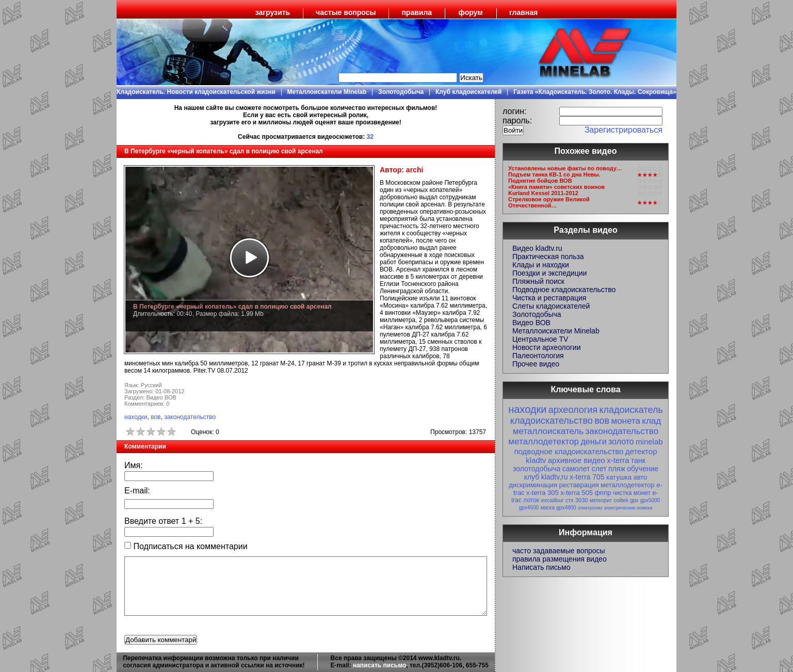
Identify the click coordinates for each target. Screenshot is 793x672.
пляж (617, 469)
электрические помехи (628, 508)
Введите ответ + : (163, 521)
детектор (641, 451)
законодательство (190, 417)
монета (625, 421)
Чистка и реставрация (549, 298)
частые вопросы (346, 12)
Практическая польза (548, 257)
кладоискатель (631, 410)
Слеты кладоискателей (551, 306)
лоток (531, 500)
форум (471, 12)
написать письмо (379, 665)
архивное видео (577, 460)
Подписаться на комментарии (186, 546)
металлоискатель (548, 431)
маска (547, 508)
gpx (634, 500)
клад (651, 421)
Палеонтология (538, 356)
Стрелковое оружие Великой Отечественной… (549, 202)
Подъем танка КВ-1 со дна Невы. (554, 174)
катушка (619, 477)
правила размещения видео (560, 559)
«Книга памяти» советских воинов (556, 187)
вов (156, 417)
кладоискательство (552, 421)
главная (523, 12)
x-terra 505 (577, 493)
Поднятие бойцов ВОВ (540, 181)
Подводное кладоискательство (564, 290)
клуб (532, 477)
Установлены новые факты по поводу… (565, 168)
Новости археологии (546, 347)
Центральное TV (540, 339)
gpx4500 (529, 508)
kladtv (536, 460)
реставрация (579, 485)
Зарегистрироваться (624, 130)
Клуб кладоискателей (468, 92)
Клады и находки (541, 265)
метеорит (601, 500)
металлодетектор (544, 442)
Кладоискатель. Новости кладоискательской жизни (196, 92)
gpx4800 (566, 508)
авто (640, 477)
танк (638, 460)
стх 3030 (577, 500)
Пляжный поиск (538, 281)
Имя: (134, 465)
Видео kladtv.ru (537, 248)
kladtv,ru (555, 477)
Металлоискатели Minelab (327, 92)
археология (573, 410)
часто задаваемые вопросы (559, 551)
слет (599, 469)
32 (370, 137)
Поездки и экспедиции (549, 273)
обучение (643, 469)
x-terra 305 (543, 493)
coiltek (621, 500)
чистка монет (632, 493)
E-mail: (137, 491)
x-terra (618, 460)
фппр (603, 493)
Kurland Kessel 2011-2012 (543, 193)
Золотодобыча (401, 92)
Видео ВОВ (531, 323)
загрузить (273, 12)
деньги (593, 442)
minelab (649, 442)
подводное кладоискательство (569, 451)
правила (417, 12)
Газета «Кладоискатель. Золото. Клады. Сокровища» (595, 92)
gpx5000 (650, 500)
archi (415, 170)
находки (136, 417)
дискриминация (533, 485)
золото (621, 442)
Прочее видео (536, 364)
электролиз (590, 508)
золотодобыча (537, 469)
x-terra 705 (587, 477)
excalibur (552, 500)
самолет (576, 469)
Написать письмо (541, 567)
